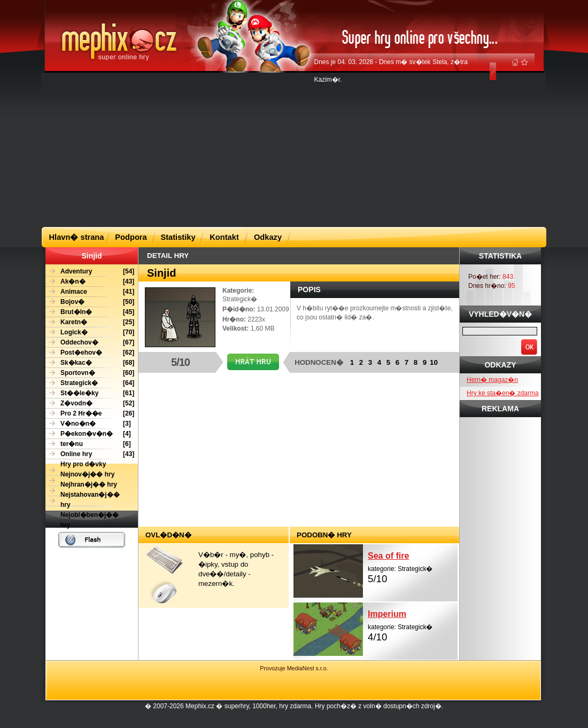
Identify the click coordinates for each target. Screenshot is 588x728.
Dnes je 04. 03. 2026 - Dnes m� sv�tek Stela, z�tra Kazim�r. (391, 71)
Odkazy (268, 237)
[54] (90, 272)
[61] (90, 393)
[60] (90, 373)
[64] (90, 383)
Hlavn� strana (77, 237)
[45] (90, 312)
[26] (90, 414)
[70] (90, 332)
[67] (90, 343)
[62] (90, 353)
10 (434, 362)
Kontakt (224, 237)
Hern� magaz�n (492, 380)
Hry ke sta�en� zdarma (503, 393)
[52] (90, 404)
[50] (90, 302)
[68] (90, 363)
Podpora (131, 237)
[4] (88, 434)
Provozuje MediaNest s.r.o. (294, 668)
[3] (88, 424)
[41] (90, 292)
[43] (90, 282)
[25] (90, 322)
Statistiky (178, 237)
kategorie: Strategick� (413, 566)
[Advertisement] (260, 149)
